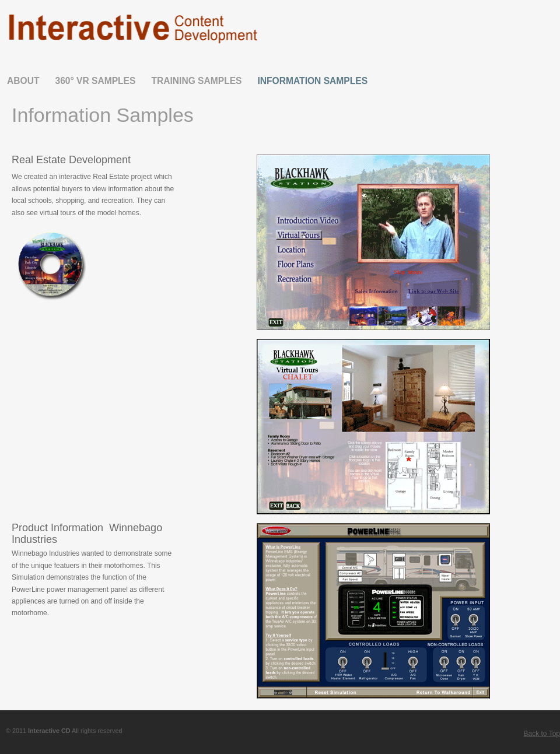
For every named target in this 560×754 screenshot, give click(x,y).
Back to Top (542, 734)
